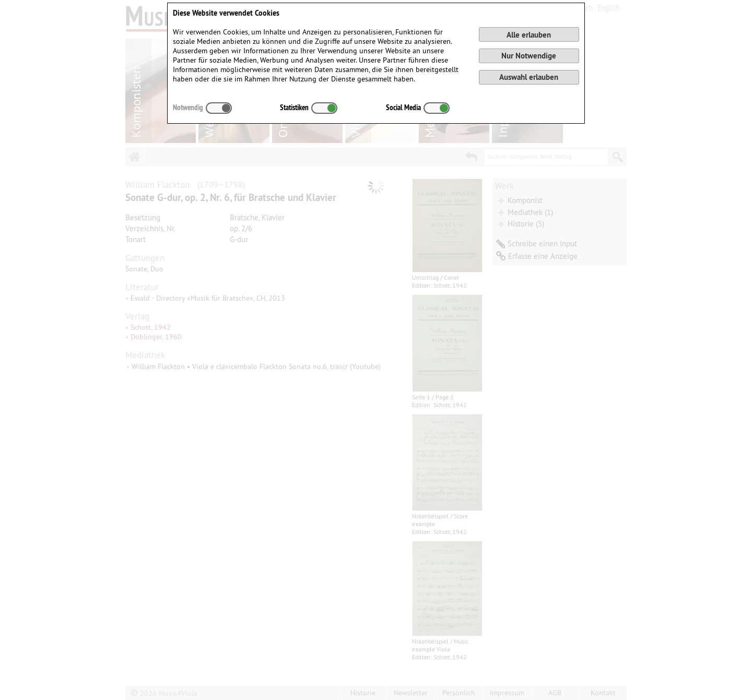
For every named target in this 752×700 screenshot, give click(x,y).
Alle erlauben (529, 35)
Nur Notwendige (529, 56)
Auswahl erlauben (529, 77)
